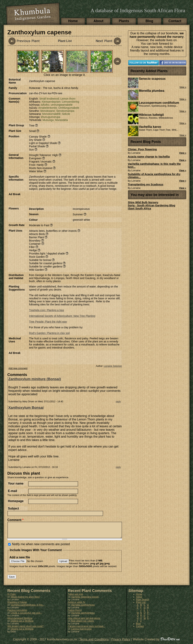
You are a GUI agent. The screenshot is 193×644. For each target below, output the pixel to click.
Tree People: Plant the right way (48, 322)
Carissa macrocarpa (81, 632)
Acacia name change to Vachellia (149, 157)
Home (73, 21)
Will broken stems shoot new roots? (25, 629)
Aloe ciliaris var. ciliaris (82, 624)
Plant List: (141, 605)
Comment (15, 520)
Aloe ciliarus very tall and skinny (84, 621)
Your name (16, 483)
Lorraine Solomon (113, 366)
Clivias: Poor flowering (142, 149)
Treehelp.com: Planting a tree (46, 310)
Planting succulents (17, 613)
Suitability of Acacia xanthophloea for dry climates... (154, 176)
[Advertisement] (74, 198)
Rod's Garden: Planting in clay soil (49, 333)
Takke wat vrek (76, 597)
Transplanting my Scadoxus (146, 184)
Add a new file (20, 560)
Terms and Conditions (94, 642)
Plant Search (143, 602)
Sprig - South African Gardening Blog (152, 205)
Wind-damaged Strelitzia (20, 621)
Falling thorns (75, 613)
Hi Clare (12, 597)
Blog (149, 21)
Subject (14, 508)
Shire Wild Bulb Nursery (143, 202)
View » (183, 153)
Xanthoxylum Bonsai (26, 408)
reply (118, 402)
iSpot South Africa (140, 208)
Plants (124, 21)
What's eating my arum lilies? (25, 600)
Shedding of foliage (17, 605)
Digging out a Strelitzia (22, 624)
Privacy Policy (121, 642)
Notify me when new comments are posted (41, 547)
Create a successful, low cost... (26, 616)
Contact (175, 21)
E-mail (13, 491)
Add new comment (18, 368)
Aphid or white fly (77, 605)
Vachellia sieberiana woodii (85, 600)
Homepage (16, 501)
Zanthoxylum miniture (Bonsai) (35, 379)
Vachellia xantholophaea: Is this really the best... (154, 165)
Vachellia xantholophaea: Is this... (27, 608)
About (99, 21)
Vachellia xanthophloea (83, 608)
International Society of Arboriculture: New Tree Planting (62, 316)
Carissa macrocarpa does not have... (87, 629)
